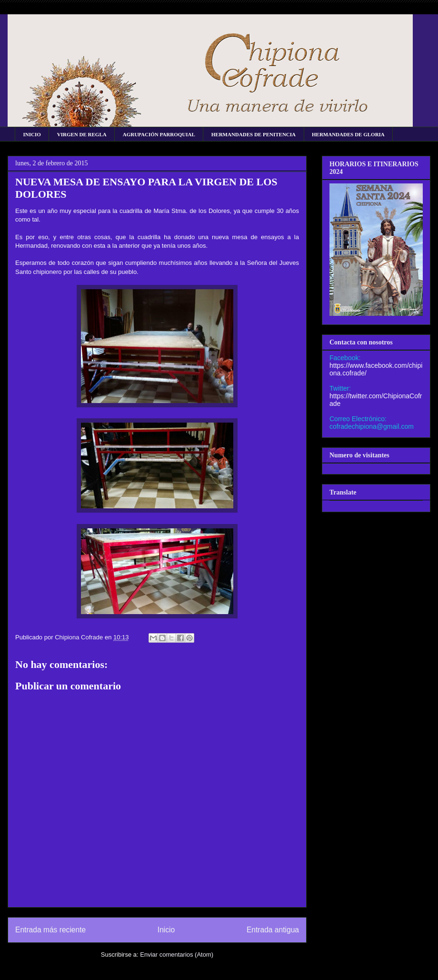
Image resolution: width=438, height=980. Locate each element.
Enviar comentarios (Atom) (177, 955)
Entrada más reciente (50, 930)
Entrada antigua (273, 930)
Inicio (166, 930)
